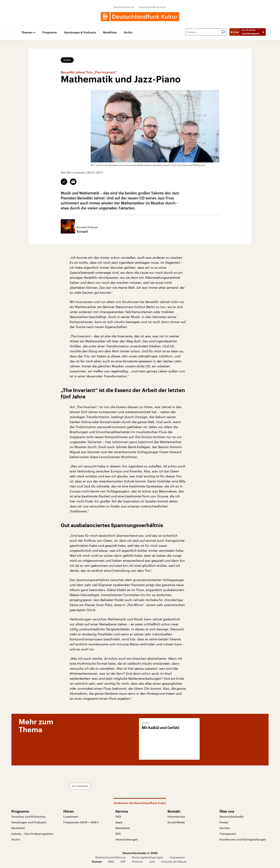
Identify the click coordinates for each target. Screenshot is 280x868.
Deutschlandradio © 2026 (140, 853)
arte (152, 861)
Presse (224, 822)
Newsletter (123, 828)
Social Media (176, 822)
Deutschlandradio (232, 816)
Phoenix (137, 861)
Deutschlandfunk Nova (153, 7)
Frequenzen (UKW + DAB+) (81, 822)
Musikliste (110, 32)
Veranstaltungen (127, 839)
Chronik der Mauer (174, 861)
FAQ (118, 816)
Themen (27, 32)
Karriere (225, 828)
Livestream (71, 816)
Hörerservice (176, 816)
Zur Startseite (80, 786)
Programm (50, 32)
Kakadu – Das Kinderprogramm (32, 834)
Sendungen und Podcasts (29, 822)
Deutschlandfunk (124, 7)
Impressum (177, 857)
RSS (118, 834)
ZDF (123, 861)
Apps (119, 822)
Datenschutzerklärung (110, 857)
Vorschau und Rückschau (29, 816)
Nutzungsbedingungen (147, 857)
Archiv (128, 32)
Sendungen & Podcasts (80, 32)
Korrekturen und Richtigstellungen (243, 839)
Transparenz (228, 834)
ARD (111, 861)
